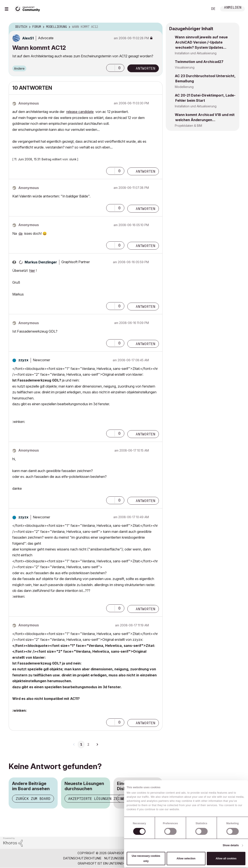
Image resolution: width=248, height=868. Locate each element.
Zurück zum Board (33, 799)
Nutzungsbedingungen (123, 858)
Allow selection (186, 859)
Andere (19, 68)
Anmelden (233, 8)
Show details (231, 845)
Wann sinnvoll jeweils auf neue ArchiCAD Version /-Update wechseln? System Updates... (201, 42)
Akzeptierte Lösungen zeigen (97, 799)
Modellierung (184, 87)
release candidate (80, 112)
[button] (111, 68)
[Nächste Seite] (97, 744)
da (21, 233)
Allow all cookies (226, 859)
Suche (200, 9)
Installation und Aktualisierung (196, 53)
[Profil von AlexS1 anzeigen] (28, 38)
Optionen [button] (156, 27)
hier (32, 271)
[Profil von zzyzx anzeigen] (23, 360)
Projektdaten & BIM (188, 126)
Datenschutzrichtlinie (82, 858)
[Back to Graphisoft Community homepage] (28, 8)
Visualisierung (185, 67)
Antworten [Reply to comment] (145, 171)
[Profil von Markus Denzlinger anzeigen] (41, 262)
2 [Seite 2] (88, 744)
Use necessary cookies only (146, 859)
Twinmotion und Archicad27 (199, 62)
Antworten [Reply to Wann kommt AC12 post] (145, 68)
